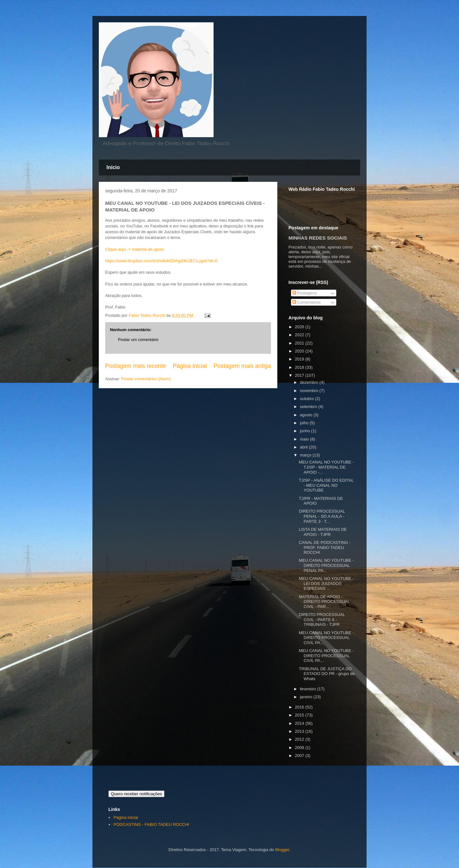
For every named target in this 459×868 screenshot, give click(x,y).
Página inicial (190, 366)
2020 (300, 351)
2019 (300, 359)
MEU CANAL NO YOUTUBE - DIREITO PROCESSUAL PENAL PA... (326, 565)
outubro (308, 399)
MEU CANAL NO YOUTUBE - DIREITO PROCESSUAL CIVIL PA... (326, 638)
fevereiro (309, 689)
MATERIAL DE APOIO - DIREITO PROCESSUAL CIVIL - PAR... (324, 602)
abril (304, 447)
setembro (309, 407)
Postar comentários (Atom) (146, 379)
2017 (300, 375)
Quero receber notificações (136, 794)
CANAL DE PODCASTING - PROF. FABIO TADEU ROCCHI (324, 547)
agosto (307, 415)
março (306, 455)
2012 (300, 739)
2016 (300, 707)
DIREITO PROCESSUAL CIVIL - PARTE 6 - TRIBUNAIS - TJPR (322, 619)
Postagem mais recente (136, 366)
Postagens (305, 293)
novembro (310, 391)
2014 (300, 723)
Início (113, 167)
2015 (300, 715)
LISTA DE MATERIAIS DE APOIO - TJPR (323, 532)
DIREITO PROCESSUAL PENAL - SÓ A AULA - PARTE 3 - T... (322, 516)
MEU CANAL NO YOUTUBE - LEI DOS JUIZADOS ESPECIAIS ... (326, 583)
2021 (300, 343)
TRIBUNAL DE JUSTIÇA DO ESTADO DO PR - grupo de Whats (327, 674)
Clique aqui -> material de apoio (135, 249)
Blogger (282, 850)
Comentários (306, 302)
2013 (300, 731)
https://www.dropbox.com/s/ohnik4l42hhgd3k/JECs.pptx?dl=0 (161, 261)
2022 (300, 335)
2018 (300, 367)
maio (305, 439)
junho (306, 431)
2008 (300, 748)
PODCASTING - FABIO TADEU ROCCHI (151, 824)
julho (305, 423)
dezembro (310, 382)
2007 (300, 756)
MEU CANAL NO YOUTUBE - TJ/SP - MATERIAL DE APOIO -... (326, 467)
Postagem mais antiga (242, 366)
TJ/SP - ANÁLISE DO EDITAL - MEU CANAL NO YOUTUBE (326, 485)
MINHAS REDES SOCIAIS (318, 238)
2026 (300, 327)
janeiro (307, 697)
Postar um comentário (138, 340)
